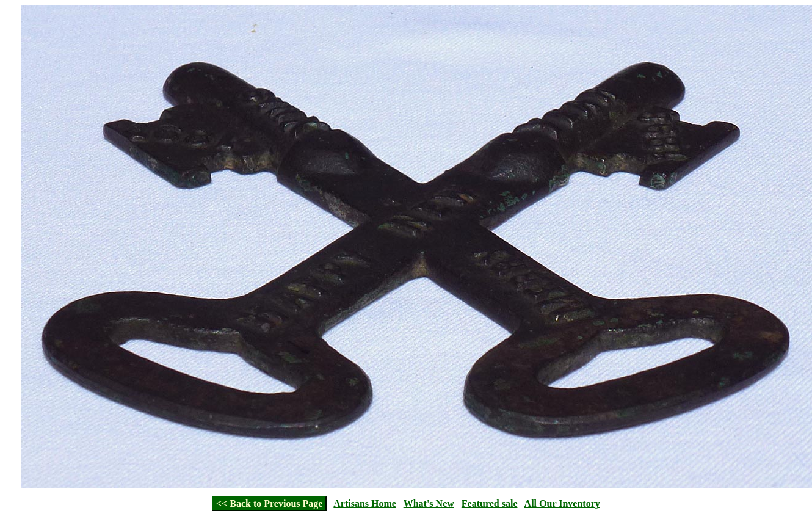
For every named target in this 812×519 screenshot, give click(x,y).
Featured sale (490, 503)
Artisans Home (365, 503)
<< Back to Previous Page (269, 503)
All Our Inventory (562, 503)
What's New (429, 503)
